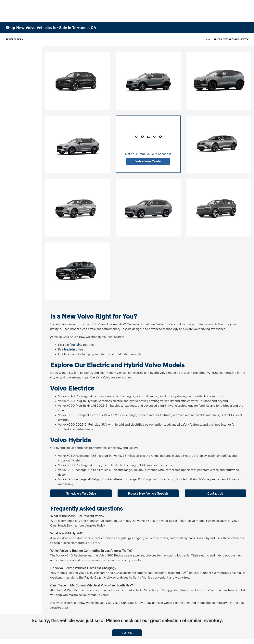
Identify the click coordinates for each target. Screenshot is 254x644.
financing (76, 344)
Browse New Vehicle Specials (148, 493)
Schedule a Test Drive (81, 493)
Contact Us (215, 493)
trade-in (69, 349)
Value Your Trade (148, 161)
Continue (127, 633)
